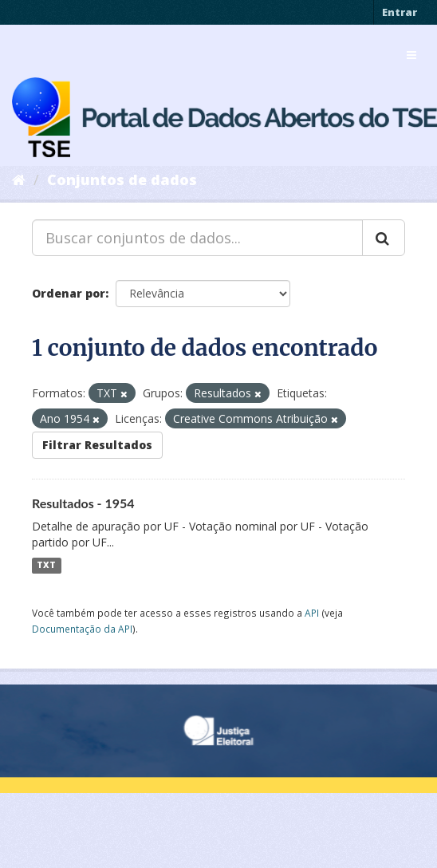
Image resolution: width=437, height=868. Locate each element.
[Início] (19, 180)
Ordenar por (69, 293)
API (312, 613)
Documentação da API (82, 629)
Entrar (400, 12)
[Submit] (384, 238)
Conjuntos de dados (122, 180)
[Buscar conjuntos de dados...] (197, 238)
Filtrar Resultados (97, 445)
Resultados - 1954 (83, 503)
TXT (46, 566)
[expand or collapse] (411, 55)
